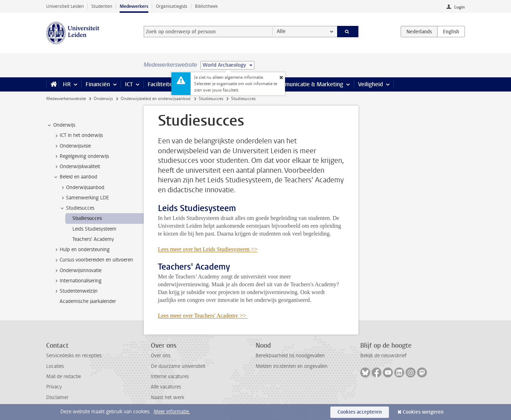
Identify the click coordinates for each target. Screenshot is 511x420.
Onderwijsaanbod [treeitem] (82, 188)
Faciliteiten (162, 84)
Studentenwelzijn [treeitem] (75, 291)
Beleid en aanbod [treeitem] (75, 177)
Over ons (161, 356)
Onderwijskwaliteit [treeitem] (76, 167)
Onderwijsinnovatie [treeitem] (77, 271)
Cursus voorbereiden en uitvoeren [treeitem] (93, 260)
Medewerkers (134, 6)
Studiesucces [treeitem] (77, 208)
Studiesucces (211, 99)
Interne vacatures (170, 377)
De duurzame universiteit (178, 366)
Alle (281, 31)
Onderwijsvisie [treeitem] (72, 146)
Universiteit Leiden (65, 6)
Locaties (55, 366)
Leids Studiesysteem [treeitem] (94, 229)
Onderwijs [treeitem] (61, 125)
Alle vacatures (166, 387)
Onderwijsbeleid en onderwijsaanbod (156, 99)
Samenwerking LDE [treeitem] (84, 198)
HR (67, 84)
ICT (129, 84)
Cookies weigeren (423, 412)
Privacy (54, 387)
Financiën (98, 84)
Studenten (102, 6)
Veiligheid (370, 84)
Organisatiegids (172, 6)
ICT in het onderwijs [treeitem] (78, 136)
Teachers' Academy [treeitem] (93, 239)
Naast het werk (167, 397)
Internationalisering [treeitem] (77, 281)
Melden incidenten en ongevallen (292, 366)
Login (460, 7)
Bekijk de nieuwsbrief (383, 356)
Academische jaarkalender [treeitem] (88, 301)
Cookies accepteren (360, 412)
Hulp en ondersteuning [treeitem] (81, 250)
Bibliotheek (206, 6)
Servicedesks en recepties (74, 356)
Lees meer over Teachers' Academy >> (203, 316)
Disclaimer (57, 397)
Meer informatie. (172, 412)
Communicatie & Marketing (309, 84)
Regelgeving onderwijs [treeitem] (81, 156)
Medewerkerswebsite (66, 99)
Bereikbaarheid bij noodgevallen (290, 356)
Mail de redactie (64, 377)
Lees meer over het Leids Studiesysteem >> (208, 249)
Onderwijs (103, 99)
